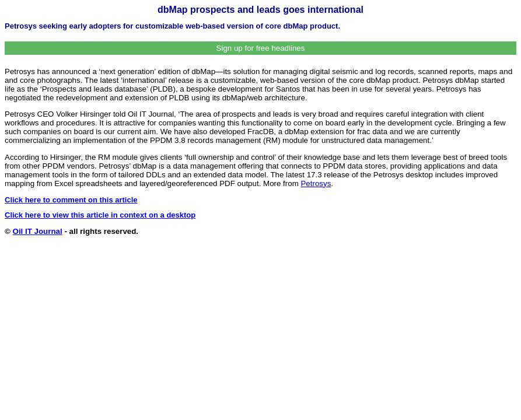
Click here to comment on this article (71, 200)
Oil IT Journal (38, 231)
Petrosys (316, 183)
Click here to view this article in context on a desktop (100, 215)
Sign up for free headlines (261, 48)
